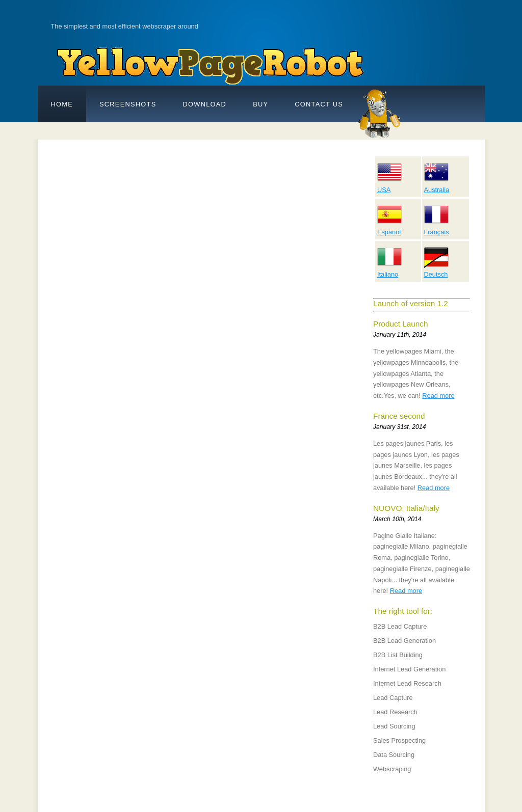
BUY (260, 104)
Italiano (389, 270)
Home (62, 104)
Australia (437, 186)
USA (389, 186)
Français (437, 228)
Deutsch (436, 270)
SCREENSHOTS (128, 104)
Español (389, 228)
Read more (438, 396)
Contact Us (319, 104)
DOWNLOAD (205, 104)
